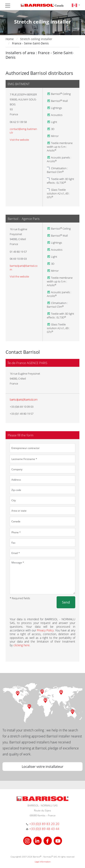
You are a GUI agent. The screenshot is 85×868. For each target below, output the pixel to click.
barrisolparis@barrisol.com (24, 399)
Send (66, 602)
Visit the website (19, 140)
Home (10, 39)
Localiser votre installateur (43, 767)
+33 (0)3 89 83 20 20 (44, 824)
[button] (76, 5)
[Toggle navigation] (8, 6)
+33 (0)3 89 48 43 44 (44, 829)
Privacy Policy (45, 630)
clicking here (22, 645)
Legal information (43, 862)
